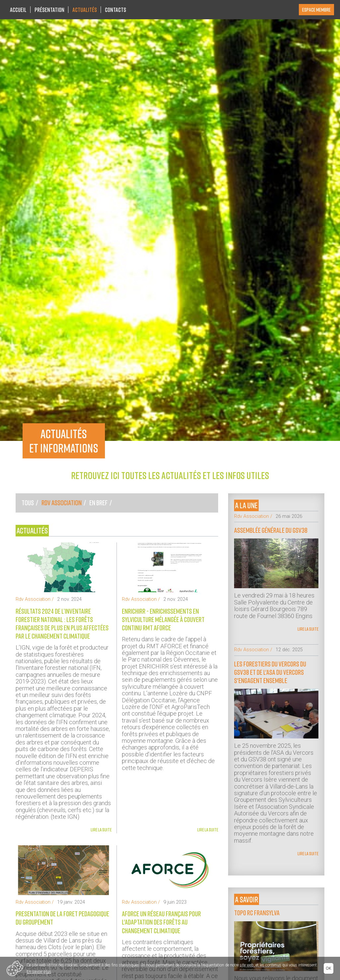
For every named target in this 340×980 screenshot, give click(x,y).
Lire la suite (101, 830)
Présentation (49, 10)
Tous (28, 503)
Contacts (116, 10)
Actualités (85, 10)
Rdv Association (62, 503)
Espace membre (316, 10)
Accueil (18, 10)
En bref (98, 503)
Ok (329, 968)
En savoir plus (39, 972)
